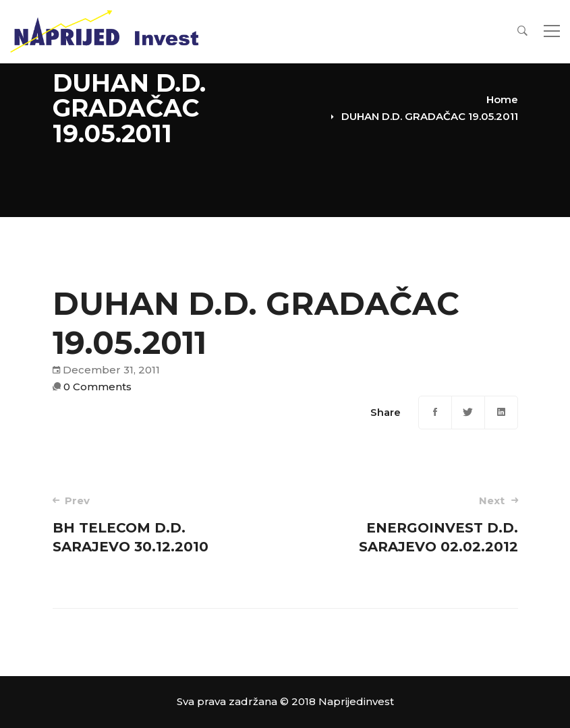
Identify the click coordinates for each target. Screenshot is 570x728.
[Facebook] (435, 413)
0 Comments (97, 387)
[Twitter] (468, 413)
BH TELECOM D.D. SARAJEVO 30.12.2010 (160, 524)
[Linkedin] (501, 413)
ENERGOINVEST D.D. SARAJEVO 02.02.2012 (410, 524)
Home (502, 99)
